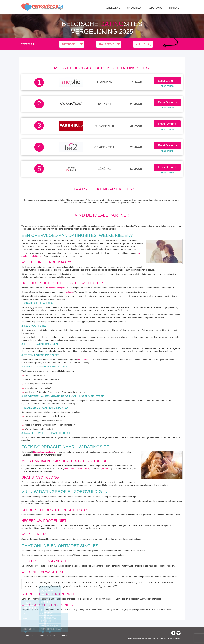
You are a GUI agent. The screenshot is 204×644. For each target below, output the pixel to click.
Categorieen (134, 8)
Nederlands (155, 8)
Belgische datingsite (56, 288)
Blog (41, 635)
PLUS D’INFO (167, 86)
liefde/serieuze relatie (73, 469)
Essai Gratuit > (167, 81)
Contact (62, 635)
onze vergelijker (85, 360)
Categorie (69, 44)
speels (86, 469)
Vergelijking (113, 8)
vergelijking (68, 292)
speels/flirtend (35, 256)
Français (174, 8)
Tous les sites (29, 635)
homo (139, 253)
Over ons (51, 635)
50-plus (25, 256)
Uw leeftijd (107, 44)
